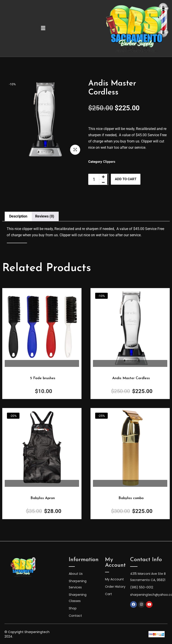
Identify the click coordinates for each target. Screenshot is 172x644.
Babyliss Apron (43, 498)
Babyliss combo (131, 498)
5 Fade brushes (43, 378)
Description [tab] (18, 216)
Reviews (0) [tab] (45, 216)
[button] (43, 28)
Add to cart (128, 179)
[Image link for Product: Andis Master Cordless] (42, 328)
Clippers (109, 162)
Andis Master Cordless (131, 378)
